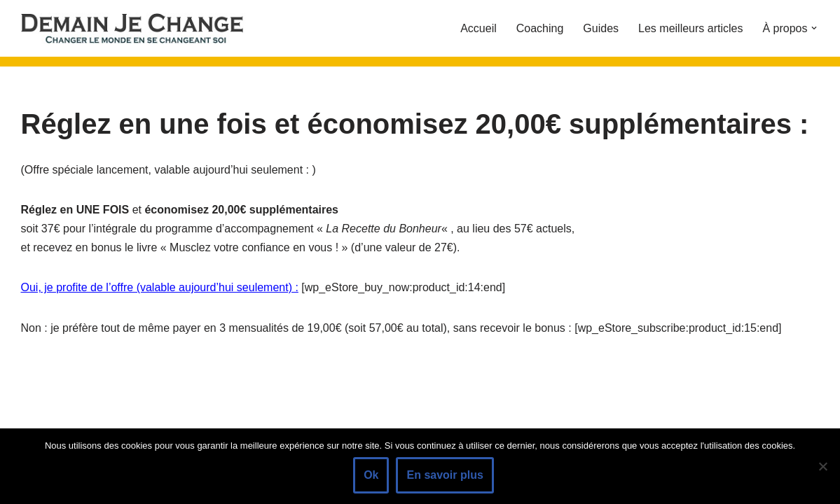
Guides (601, 28)
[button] (814, 28)
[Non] (822, 466)
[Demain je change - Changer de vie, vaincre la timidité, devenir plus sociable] (144, 28)
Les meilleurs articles (690, 28)
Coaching (540, 28)
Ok (371, 475)
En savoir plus (445, 475)
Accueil (478, 28)
